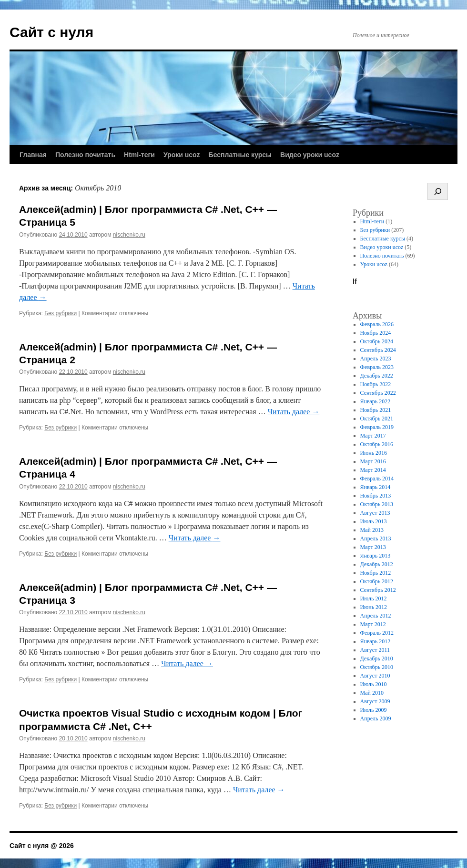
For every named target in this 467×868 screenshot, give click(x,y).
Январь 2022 (376, 401)
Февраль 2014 (377, 479)
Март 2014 (373, 470)
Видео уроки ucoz (310, 155)
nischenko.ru (129, 235)
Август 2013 (375, 513)
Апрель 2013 (376, 539)
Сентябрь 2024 (378, 350)
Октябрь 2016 (377, 444)
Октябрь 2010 (377, 667)
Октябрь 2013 (377, 504)
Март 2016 (373, 461)
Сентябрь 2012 (378, 590)
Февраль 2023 (377, 367)
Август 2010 (375, 676)
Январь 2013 (376, 556)
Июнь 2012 (374, 607)
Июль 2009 (374, 710)
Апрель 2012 (376, 616)
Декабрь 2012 (377, 564)
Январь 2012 (376, 641)
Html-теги (139, 155)
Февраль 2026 (377, 324)
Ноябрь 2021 (376, 410)
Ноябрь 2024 (376, 333)
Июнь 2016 (374, 453)
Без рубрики (61, 313)
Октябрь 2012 (377, 581)
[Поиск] (438, 191)
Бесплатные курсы (240, 155)
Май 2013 (372, 530)
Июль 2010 (374, 684)
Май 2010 (372, 693)
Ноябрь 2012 (376, 573)
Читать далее (294, 412)
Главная (33, 155)
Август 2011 (375, 650)
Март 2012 (373, 624)
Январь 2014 (376, 487)
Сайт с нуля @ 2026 (42, 846)
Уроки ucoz (182, 155)
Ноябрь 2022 (376, 384)
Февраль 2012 (377, 633)
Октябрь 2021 (377, 419)
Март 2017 (373, 436)
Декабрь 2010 (377, 658)
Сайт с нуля (51, 32)
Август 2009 (375, 701)
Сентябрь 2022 (378, 393)
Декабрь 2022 (377, 376)
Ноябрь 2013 (376, 496)
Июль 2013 (374, 521)
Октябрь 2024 (377, 341)
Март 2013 (373, 547)
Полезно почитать (85, 155)
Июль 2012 (374, 599)
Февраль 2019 (377, 427)
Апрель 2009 (376, 718)
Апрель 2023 (376, 359)
